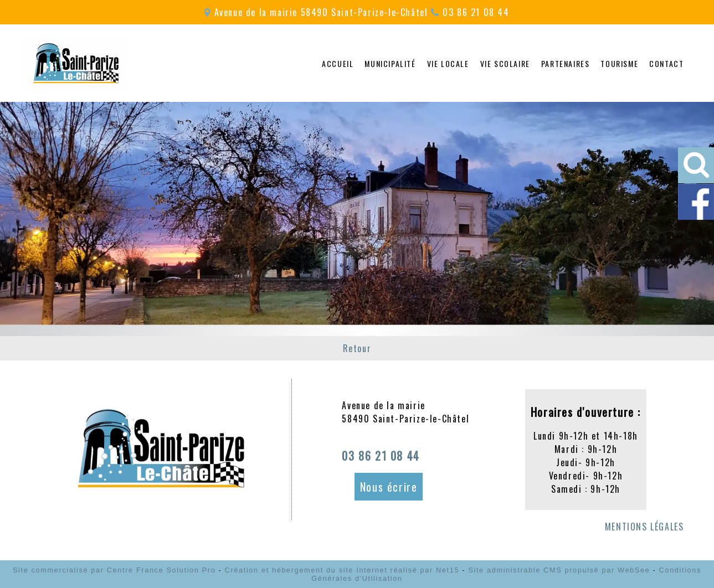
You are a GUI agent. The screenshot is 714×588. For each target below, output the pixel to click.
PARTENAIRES (566, 63)
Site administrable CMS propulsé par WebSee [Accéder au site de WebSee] (559, 570)
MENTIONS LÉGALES (644, 527)
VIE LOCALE (448, 63)
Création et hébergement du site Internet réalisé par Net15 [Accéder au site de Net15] (342, 570)
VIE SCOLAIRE (505, 63)
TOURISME (619, 63)
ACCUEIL (338, 63)
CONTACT (666, 63)
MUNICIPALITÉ (390, 63)
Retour (357, 348)
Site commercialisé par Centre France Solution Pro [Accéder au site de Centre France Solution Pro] (114, 570)
